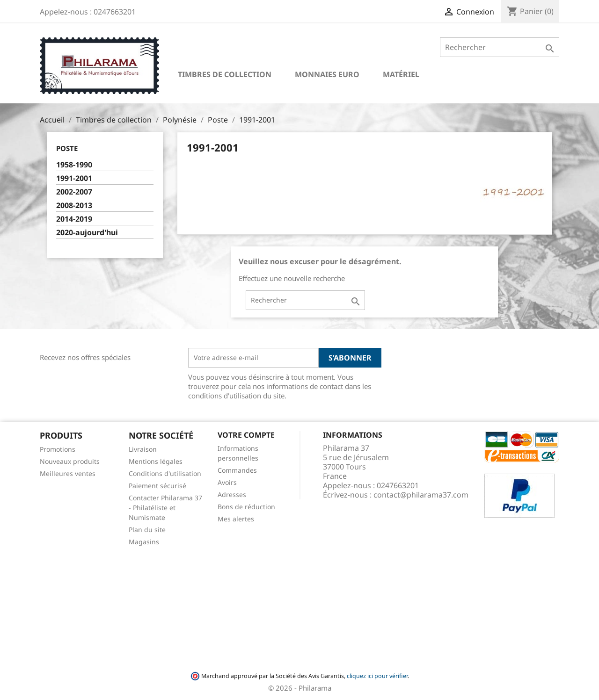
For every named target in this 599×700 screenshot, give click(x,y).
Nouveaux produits (70, 461)
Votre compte (246, 435)
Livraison (143, 449)
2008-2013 (74, 206)
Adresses (232, 494)
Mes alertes (236, 519)
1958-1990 (74, 165)
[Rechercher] (500, 47)
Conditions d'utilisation (165, 473)
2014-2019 (74, 219)
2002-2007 (74, 192)
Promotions (58, 449)
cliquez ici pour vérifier (377, 676)
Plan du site (147, 530)
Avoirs (227, 482)
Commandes (237, 470)
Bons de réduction (246, 507)
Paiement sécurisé (157, 486)
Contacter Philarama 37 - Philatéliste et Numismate (165, 508)
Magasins (144, 542)
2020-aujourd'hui (87, 233)
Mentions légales (156, 461)
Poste (67, 148)
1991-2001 (74, 178)
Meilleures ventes (68, 473)
